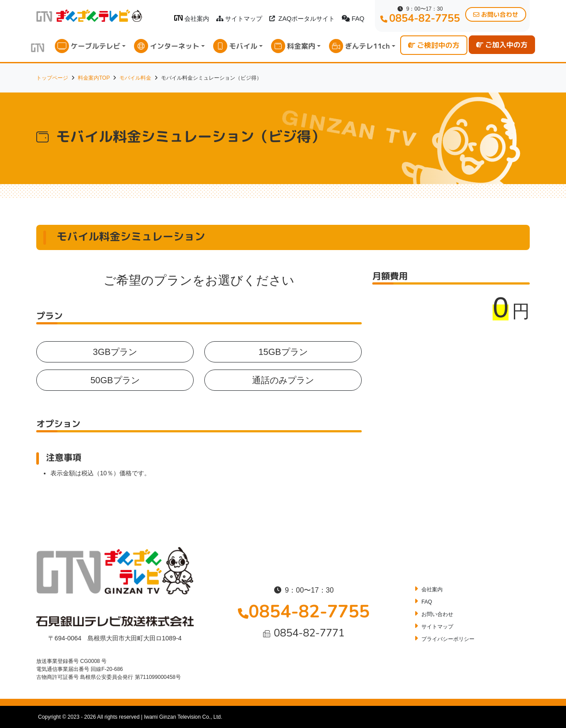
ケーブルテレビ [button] (96, 46)
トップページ (52, 78)
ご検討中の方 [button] (434, 45)
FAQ (353, 19)
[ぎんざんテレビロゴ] (178, 18)
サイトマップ (239, 19)
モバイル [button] (243, 46)
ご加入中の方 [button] (502, 45)
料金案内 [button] (301, 46)
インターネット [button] (175, 46)
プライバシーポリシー (448, 639)
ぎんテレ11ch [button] (367, 46)
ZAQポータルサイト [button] (302, 19)
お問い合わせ (437, 614)
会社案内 (192, 19)
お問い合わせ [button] (496, 14)
